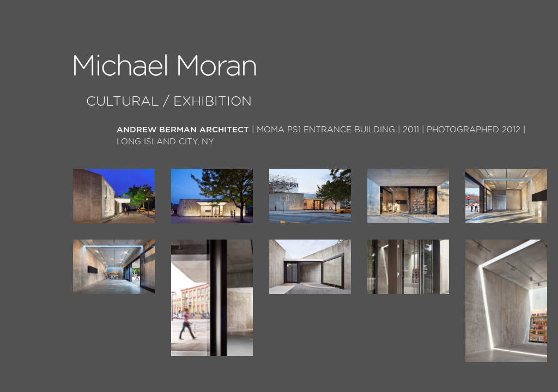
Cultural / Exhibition (169, 102)
